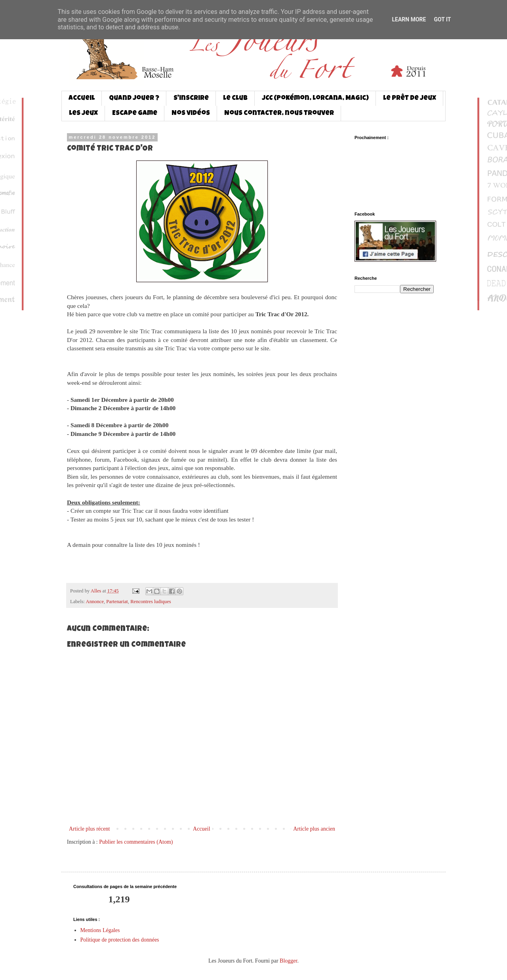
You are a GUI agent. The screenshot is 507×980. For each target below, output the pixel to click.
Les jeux (83, 114)
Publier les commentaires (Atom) (136, 842)
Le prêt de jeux (410, 98)
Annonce (95, 602)
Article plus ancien (314, 829)
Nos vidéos (191, 114)
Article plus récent (89, 829)
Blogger (288, 961)
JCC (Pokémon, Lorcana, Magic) (315, 98)
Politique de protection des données (120, 940)
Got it (442, 19)
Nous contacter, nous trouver (279, 114)
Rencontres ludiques (151, 602)
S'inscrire (191, 98)
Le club (235, 98)
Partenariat (117, 602)
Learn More (409, 19)
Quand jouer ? (134, 98)
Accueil (82, 98)
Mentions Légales (100, 930)
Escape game (135, 114)
